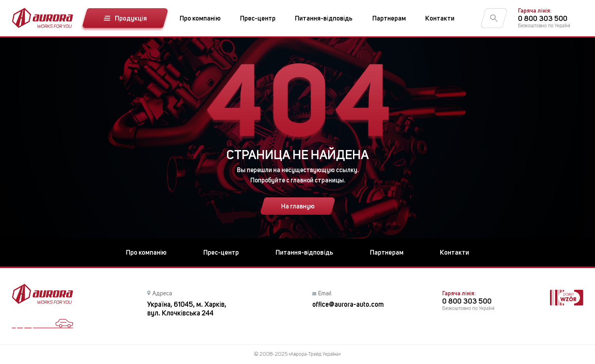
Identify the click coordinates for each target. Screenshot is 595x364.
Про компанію (200, 18)
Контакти (440, 18)
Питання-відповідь (324, 18)
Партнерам (389, 18)
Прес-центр (258, 18)
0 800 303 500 (543, 18)
